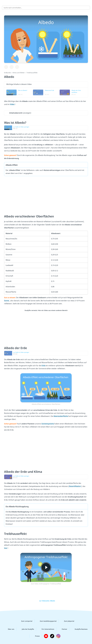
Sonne (7, 301)
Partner (63, 629)
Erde (44, 366)
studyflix (48, 3)
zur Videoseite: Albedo (46, 601)
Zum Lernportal (25, 621)
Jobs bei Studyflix (26, 629)
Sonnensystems (48, 424)
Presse (36, 636)
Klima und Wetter (19, 73)
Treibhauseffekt (32, 73)
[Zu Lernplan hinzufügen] (6, 67)
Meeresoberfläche (61, 416)
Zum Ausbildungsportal (47, 621)
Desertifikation (75, 486)
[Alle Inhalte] (3, 3)
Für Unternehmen (46, 629)
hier (6, 548)
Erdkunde (7, 73)
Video (12, 104)
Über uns (9, 629)
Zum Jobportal (67, 621)
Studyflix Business (79, 629)
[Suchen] (87, 8)
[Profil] (89, 3)
